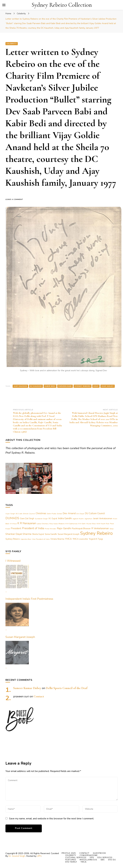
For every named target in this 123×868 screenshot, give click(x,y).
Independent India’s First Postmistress (29, 599)
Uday (96, 386)
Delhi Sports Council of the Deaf (67, 688)
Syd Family (71, 862)
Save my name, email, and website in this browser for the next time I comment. (52, 819)
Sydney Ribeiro (83, 386)
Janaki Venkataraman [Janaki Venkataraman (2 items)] (103, 519)
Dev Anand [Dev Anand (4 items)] (69, 513)
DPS (92, 858)
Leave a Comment (16, 199)
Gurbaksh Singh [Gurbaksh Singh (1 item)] (41, 519)
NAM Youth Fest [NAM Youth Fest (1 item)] (103, 524)
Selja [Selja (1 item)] (112, 529)
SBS (102, 860)
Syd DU (112, 860)
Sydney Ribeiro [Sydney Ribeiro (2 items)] (13, 539)
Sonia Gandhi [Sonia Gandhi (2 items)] (51, 534)
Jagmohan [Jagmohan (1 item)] (88, 519)
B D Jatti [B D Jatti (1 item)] (19, 514)
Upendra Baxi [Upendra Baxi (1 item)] (26, 539)
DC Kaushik (36, 386)
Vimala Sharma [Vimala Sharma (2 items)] (57, 539)
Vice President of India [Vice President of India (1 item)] (41, 539)
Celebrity (12, 44)
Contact (39, 696)
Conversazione (89, 855)
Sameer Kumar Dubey (27, 688)
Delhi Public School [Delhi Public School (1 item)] (54, 514)
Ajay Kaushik (20, 386)
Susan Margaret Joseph (20, 637)
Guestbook (99, 853)
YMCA (84, 862)
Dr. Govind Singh (17, 856)
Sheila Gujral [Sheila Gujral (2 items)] (38, 534)
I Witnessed (13, 561)
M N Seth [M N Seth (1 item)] (82, 524)
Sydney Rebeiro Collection (62, 5)
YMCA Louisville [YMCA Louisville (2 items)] (80, 539)
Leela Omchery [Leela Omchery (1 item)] (43, 524)
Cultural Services (76, 858)
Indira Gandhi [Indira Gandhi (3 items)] (65, 518)
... (6, 591)
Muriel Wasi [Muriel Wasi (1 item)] (91, 524)
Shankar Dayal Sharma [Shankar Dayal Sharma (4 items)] (18, 534)
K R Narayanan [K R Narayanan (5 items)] (27, 523)
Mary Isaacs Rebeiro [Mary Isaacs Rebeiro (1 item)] (57, 524)
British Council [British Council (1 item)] (29, 514)
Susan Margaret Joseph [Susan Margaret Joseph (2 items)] (69, 534)
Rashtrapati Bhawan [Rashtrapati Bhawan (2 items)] (81, 529)
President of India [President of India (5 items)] (33, 528)
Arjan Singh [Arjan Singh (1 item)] (10, 514)
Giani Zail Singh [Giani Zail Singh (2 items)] (27, 519)
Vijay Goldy (108, 386)
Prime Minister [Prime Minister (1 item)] (50, 529)
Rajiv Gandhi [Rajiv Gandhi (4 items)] (64, 528)
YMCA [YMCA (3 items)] (68, 539)
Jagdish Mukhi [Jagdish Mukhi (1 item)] (78, 519)
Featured (71, 860)
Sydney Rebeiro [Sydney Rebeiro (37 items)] (96, 533)
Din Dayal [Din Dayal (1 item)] (80, 514)
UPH (39, 856)
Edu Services (105, 858)
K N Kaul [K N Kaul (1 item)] (13, 524)
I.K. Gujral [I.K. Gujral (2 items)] (53, 519)
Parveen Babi (65, 386)
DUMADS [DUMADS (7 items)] (12, 518)
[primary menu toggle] (4, 5)
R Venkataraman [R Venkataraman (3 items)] (100, 528)
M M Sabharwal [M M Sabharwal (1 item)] (71, 524)
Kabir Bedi (50, 386)
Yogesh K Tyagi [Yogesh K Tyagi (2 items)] (96, 539)
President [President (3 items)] (16, 528)
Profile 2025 (69, 853)
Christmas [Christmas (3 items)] (41, 513)
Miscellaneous (88, 860)
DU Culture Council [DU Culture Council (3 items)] (95, 513)
